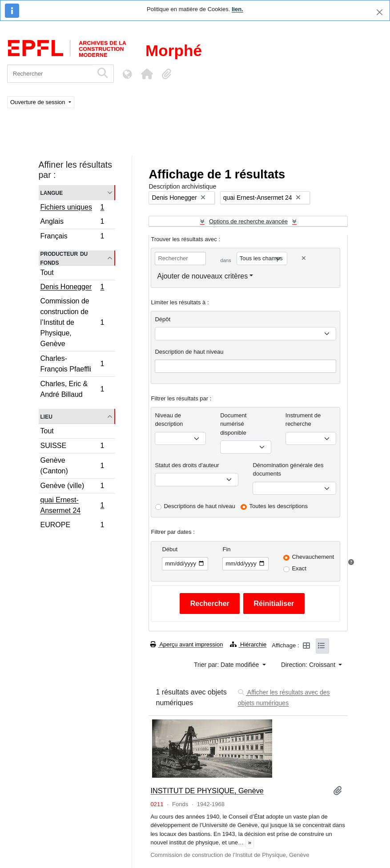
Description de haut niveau (189, 352)
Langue (52, 192)
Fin (226, 549)
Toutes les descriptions (279, 506)
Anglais (72, 223)
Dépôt (163, 319)
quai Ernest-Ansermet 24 (72, 505)
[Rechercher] (50, 74)
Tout (47, 273)
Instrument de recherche (303, 420)
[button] (147, 74)
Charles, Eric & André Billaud (72, 389)
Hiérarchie (248, 644)
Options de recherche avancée (248, 221)
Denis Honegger (72, 288)
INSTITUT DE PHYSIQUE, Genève (207, 791)
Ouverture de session (38, 102)
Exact (299, 568)
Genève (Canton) (72, 466)
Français (72, 237)
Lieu (46, 416)
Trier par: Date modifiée (227, 665)
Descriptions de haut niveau (199, 506)
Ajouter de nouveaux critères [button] (202, 276)
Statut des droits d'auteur (187, 465)
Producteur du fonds (64, 258)
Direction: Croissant (309, 665)
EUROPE (72, 526)
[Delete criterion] (304, 258)
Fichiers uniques (72, 208)
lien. (237, 9)
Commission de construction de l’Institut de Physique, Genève (72, 322)
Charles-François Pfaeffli (72, 364)
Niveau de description (169, 420)
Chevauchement (313, 557)
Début (170, 549)
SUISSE (72, 447)
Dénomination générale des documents (288, 470)
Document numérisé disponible (233, 424)
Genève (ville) (72, 487)
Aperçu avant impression (187, 644)
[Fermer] (380, 12)
